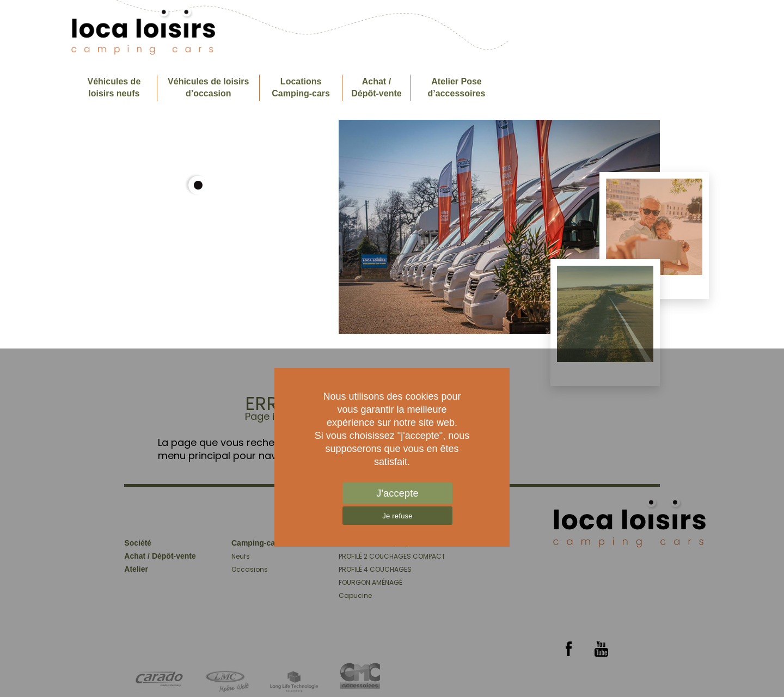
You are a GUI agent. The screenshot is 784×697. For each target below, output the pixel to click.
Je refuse (397, 516)
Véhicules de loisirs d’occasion (208, 87)
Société (589, 87)
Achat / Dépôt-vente (376, 87)
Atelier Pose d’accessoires (457, 87)
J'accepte (397, 493)
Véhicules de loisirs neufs (114, 87)
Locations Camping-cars (301, 87)
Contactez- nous (667, 87)
